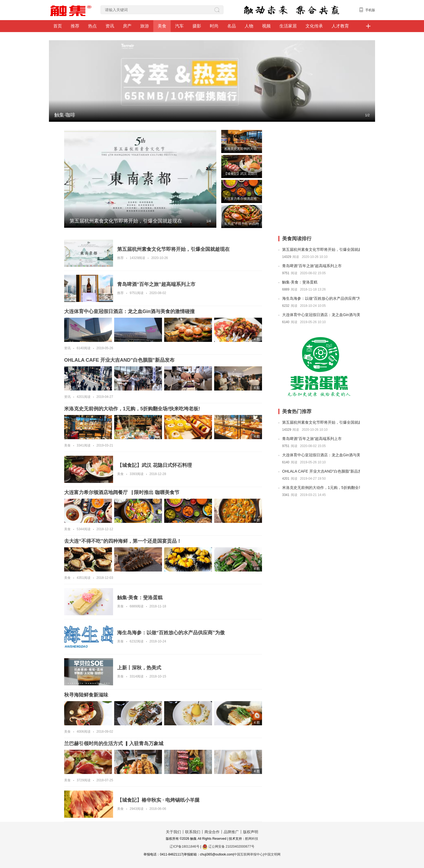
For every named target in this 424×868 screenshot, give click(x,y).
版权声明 (251, 832)
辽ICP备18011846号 (184, 847)
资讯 (110, 26)
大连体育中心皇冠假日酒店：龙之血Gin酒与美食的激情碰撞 (321, 315)
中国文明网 (272, 854)
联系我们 (193, 832)
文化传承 (314, 26)
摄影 (197, 26)
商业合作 (212, 832)
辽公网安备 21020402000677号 (228, 847)
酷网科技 (252, 839)
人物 (249, 26)
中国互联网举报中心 (248, 854)
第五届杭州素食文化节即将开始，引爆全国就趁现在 (321, 249)
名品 (232, 26)
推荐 (75, 26)
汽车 (179, 26)
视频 (266, 26)
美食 (162, 26)
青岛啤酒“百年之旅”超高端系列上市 (312, 266)
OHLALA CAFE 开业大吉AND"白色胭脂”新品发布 (321, 471)
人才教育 (340, 26)
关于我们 (173, 832)
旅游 (145, 26)
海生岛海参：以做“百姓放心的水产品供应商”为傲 (321, 298)
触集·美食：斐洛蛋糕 (300, 282)
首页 (58, 26)
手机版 (370, 10)
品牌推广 (231, 832)
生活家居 (288, 26)
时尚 (214, 26)
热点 (92, 26)
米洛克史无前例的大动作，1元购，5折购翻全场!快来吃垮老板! (321, 488)
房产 (127, 26)
